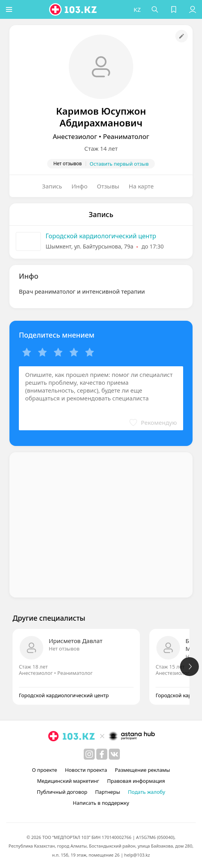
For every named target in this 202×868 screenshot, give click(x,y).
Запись (52, 186)
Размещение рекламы (142, 770)
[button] (10, 9)
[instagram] (89, 754)
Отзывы (108, 186)
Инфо (80, 186)
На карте (141, 186)
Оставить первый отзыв (119, 164)
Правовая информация (136, 781)
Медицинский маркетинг (68, 781)
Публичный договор (62, 792)
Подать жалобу (147, 792)
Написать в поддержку (101, 803)
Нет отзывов (64, 649)
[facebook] (102, 754)
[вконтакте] (114, 754)
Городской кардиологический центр (101, 236)
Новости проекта (86, 770)
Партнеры (108, 792)
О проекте (44, 770)
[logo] (74, 9)
